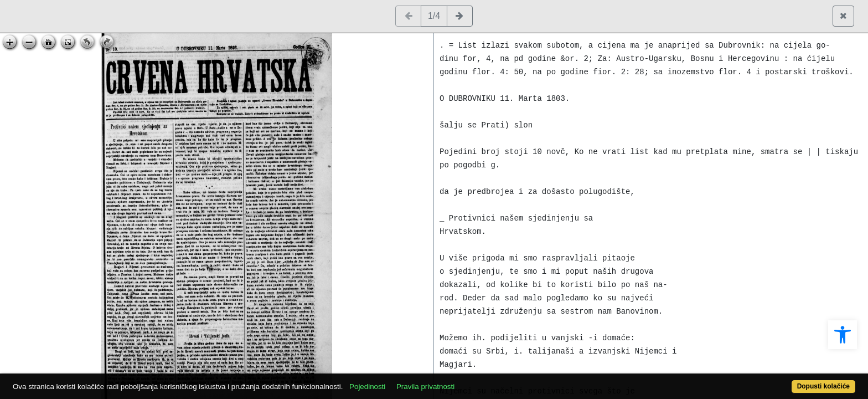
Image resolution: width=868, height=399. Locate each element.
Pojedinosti (410, 380)
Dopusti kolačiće (777, 380)
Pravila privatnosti (469, 380)
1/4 (434, 16)
